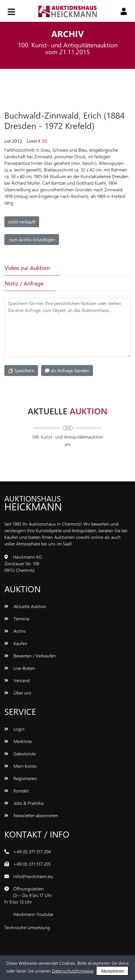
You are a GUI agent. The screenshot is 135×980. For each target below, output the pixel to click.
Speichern (21, 371)
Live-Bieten (20, 668)
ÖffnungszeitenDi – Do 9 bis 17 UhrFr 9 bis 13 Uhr (28, 895)
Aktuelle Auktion (25, 606)
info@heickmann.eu (33, 876)
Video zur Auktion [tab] (27, 268)
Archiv (15, 631)
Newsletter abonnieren (31, 815)
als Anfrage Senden (67, 370)
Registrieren (21, 778)
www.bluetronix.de (69, 927)
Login (14, 729)
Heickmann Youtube (33, 914)
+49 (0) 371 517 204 (32, 851)
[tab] (81, 268)
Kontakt (17, 791)
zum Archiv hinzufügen (32, 239)
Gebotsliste (20, 754)
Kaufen (16, 643)
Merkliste (18, 741)
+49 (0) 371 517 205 (32, 864)
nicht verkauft (22, 222)
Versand (17, 680)
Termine (17, 619)
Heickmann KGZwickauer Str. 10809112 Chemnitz (23, 563)
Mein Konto (20, 766)
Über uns (18, 693)
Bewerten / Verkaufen (30, 656)
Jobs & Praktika (24, 803)
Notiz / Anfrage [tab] (24, 283)
